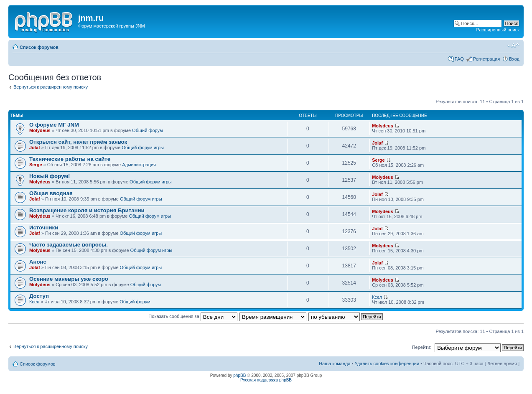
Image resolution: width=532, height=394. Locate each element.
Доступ (39, 296)
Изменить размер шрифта (513, 46)
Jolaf (35, 147)
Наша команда (335, 363)
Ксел (34, 302)
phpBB (239, 375)
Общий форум (147, 130)
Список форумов (39, 47)
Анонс (38, 262)
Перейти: (422, 347)
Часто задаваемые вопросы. (69, 245)
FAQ (459, 59)
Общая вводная (51, 193)
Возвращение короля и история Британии (87, 210)
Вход (514, 59)
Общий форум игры (143, 147)
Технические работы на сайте (70, 159)
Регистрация (486, 59)
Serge (36, 165)
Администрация (139, 165)
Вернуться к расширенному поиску (51, 87)
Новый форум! (50, 176)
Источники (44, 228)
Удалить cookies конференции (387, 363)
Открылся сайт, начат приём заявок (78, 142)
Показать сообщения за (193, 316)
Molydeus (40, 130)
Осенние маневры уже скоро (69, 279)
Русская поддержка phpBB (266, 380)
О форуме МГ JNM (54, 125)
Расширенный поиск (498, 30)
